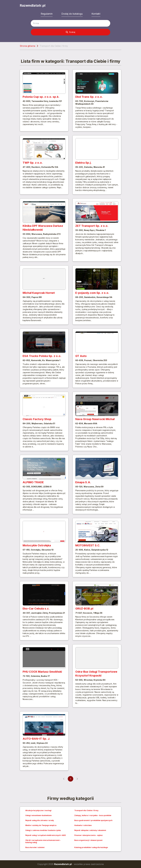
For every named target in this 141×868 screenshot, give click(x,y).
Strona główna (27, 46)
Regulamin (47, 14)
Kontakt (96, 14)
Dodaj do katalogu (72, 14)
